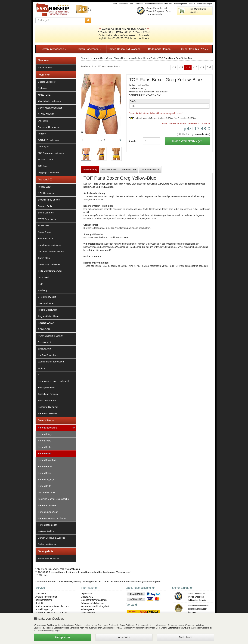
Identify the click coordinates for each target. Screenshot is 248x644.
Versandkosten (202, 134)
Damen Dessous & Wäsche (124, 49)
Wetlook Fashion (46, 531)
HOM (41, 284)
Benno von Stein (46, 213)
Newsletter (139, 4)
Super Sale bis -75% (195, 49)
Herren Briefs (44, 447)
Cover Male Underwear (49, 264)
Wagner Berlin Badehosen (51, 362)
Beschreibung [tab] (90, 170)
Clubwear (43, 88)
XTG (40, 375)
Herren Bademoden (48, 525)
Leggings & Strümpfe (48, 173)
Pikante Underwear (47, 310)
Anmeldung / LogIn (45, 609)
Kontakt (192, 4)
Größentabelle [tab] (109, 170)
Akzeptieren (62, 637)
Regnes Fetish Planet (49, 316)
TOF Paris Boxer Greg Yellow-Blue (175, 58)
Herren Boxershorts (48, 460)
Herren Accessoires (48, 413)
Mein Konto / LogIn (204, 4)
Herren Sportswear (47, 505)
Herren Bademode (89, 49)
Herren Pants (44, 454)
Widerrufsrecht (88, 613)
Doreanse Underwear (48, 127)
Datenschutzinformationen (94, 600)
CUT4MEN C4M (46, 114)
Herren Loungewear (48, 512)
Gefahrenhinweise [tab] (150, 170)
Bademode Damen (159, 49)
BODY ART (43, 226)
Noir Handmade (46, 303)
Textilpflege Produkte (48, 394)
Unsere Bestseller (47, 82)
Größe (133, 101)
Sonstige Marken (46, 388)
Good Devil (43, 277)
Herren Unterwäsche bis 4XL (52, 518)
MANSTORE (44, 95)
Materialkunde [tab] (129, 170)
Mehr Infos (186, 637)
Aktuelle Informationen (46, 597)
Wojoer (41, 368)
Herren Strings (45, 434)
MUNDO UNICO (46, 160)
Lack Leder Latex (46, 492)
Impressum (86, 594)
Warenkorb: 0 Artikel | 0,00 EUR (51, 613)
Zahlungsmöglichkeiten (92, 603)
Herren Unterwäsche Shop (122, 4)
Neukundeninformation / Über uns (158, 4)
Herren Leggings (46, 480)
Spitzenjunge (44, 349)
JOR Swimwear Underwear (51, 153)
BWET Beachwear (47, 219)
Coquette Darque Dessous (51, 252)
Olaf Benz (43, 121)
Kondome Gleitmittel (48, 407)
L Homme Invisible (47, 297)
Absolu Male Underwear (50, 101)
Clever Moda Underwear (50, 108)
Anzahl (133, 141)
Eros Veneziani (45, 239)
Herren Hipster (45, 467)
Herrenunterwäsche (53, 49)
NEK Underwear (46, 193)
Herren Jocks (44, 441)
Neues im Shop (46, 68)
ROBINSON (44, 329)
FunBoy (42, 134)
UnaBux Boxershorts (48, 355)
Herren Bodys (45, 473)
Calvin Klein (44, 258)
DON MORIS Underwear (50, 271)
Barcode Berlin (45, 206)
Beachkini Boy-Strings (49, 200)
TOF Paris (43, 166)
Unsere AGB (87, 597)
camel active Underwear (50, 245)
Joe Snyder (44, 147)
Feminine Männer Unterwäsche (53, 499)
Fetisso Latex (45, 187)
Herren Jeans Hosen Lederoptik (54, 381)
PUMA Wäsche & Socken (50, 336)
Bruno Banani (45, 232)
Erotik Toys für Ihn (47, 401)
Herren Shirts (44, 486)
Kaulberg (42, 290)
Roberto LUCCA (46, 323)
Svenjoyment (44, 342)
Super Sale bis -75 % (48, 559)
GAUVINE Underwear (49, 140)
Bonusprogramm (180, 4)
